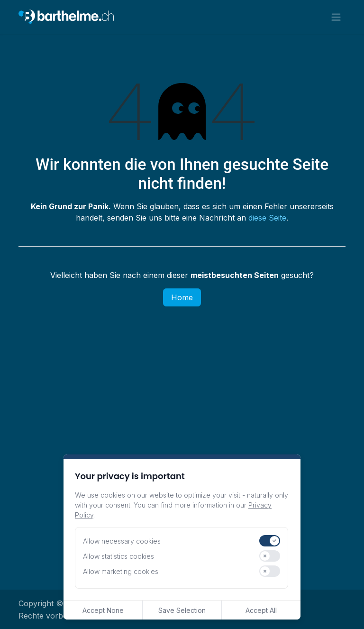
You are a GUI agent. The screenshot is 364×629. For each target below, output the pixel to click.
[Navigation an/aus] (336, 18)
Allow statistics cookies (118, 556)
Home (182, 299)
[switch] (270, 541)
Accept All (261, 610)
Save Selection (182, 610)
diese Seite (267, 219)
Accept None (103, 610)
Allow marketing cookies (121, 571)
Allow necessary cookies (122, 541)
